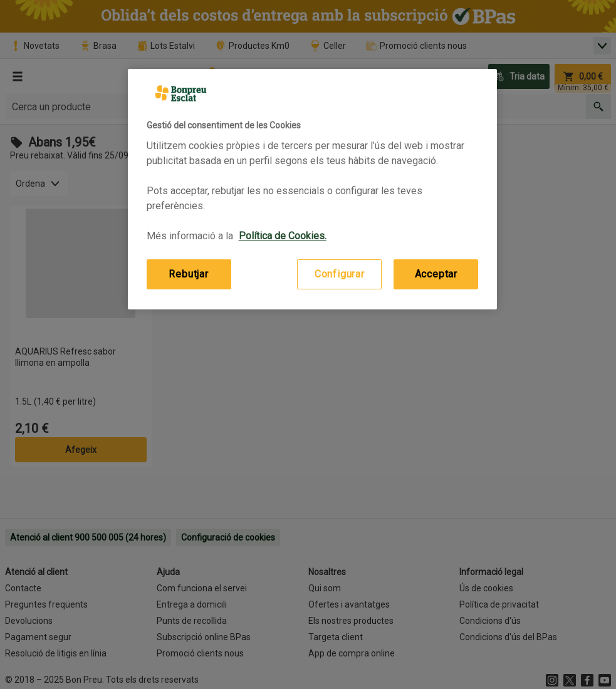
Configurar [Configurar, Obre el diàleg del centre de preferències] (340, 274)
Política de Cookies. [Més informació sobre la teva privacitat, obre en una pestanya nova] (283, 236)
